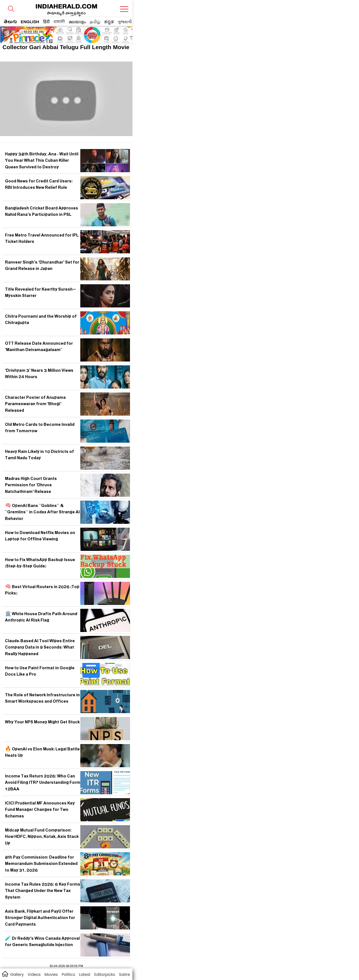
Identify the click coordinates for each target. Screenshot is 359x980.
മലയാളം (77, 22)
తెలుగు (10, 23)
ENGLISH (30, 22)
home (5, 974)
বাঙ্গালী (59, 22)
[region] (44, 33)
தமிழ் (95, 22)
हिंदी (46, 22)
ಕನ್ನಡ (109, 22)
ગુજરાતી (125, 22)
